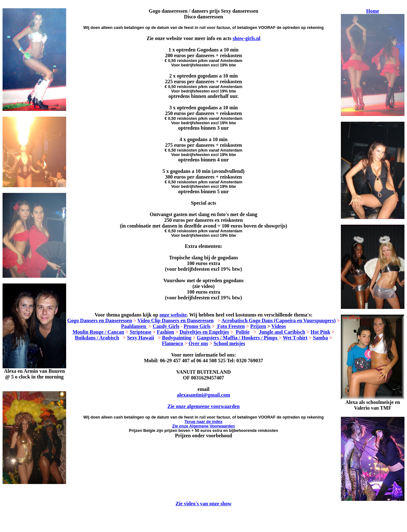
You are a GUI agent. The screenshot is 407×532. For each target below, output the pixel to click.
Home (373, 11)
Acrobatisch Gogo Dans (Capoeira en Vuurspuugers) (278, 321)
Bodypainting (176, 338)
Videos (279, 326)
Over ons (198, 343)
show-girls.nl (246, 38)
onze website (173, 315)
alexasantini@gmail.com (203, 395)
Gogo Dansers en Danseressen (100, 321)
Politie (243, 332)
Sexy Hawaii (140, 338)
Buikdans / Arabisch (97, 338)
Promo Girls (197, 326)
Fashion (165, 332)
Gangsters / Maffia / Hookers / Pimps (238, 338)
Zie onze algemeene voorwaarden (203, 406)
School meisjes (229, 343)
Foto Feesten (230, 326)
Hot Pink (321, 332)
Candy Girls (166, 326)
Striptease (141, 332)
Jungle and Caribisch (282, 332)
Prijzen (258, 326)
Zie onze (204, 426)
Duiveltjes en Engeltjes (204, 332)
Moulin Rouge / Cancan (98, 332)
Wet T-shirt (295, 338)
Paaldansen (134, 326)
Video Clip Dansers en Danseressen (176, 321)
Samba (320, 338)
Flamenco (172, 343)
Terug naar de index (203, 422)
